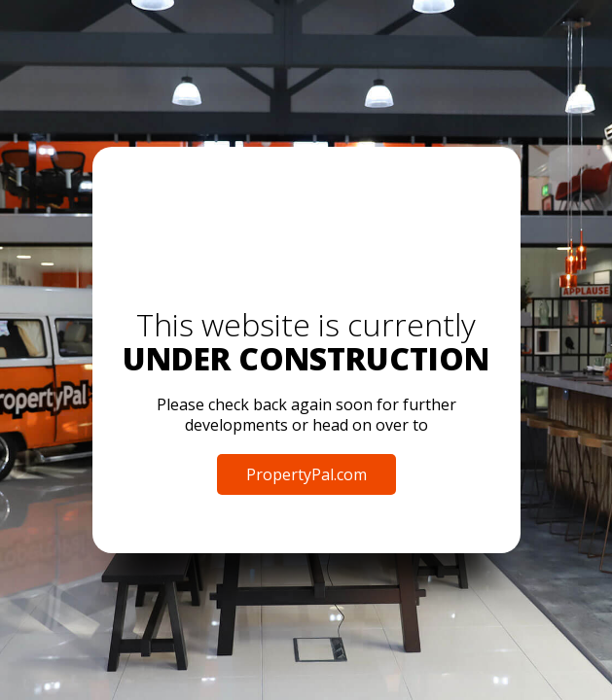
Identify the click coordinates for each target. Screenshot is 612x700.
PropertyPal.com (306, 474)
